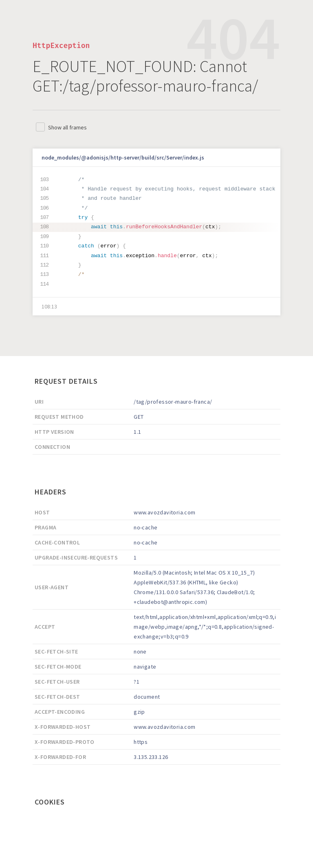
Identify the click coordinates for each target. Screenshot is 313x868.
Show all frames (67, 127)
